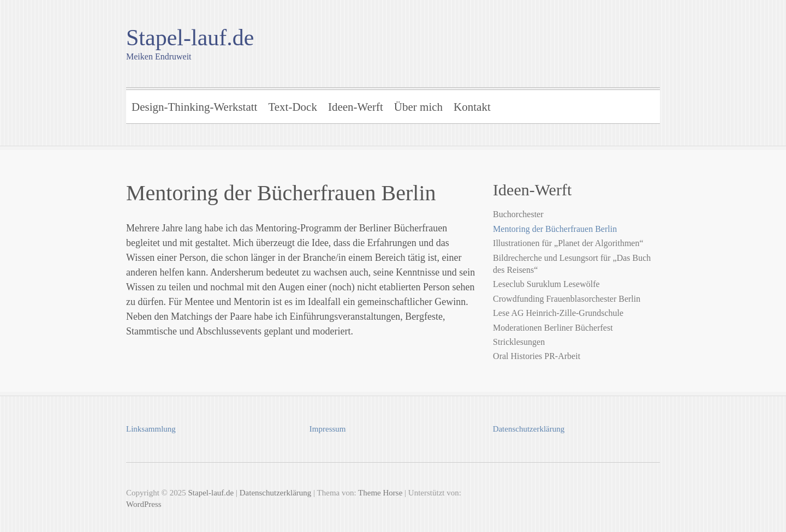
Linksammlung (151, 429)
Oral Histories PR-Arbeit (537, 356)
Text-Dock (293, 107)
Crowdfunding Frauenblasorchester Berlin (567, 299)
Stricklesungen (519, 342)
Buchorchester (518, 214)
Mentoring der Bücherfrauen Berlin (555, 229)
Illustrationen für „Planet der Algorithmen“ (568, 243)
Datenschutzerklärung (529, 429)
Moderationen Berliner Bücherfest (553, 328)
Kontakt (472, 107)
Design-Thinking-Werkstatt (194, 107)
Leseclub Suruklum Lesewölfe (546, 284)
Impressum (328, 429)
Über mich (418, 107)
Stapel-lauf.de (190, 38)
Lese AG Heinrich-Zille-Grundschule (558, 313)
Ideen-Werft (356, 107)
